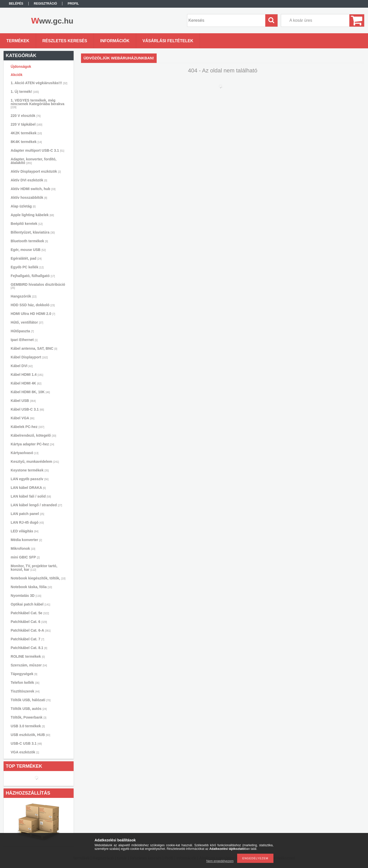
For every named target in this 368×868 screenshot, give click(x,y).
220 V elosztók (26, 116)
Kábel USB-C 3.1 (27, 409)
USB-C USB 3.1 (26, 743)
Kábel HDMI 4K (26, 383)
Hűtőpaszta (22, 331)
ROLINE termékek (28, 656)
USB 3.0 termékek (28, 726)
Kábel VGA (22, 418)
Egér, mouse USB (28, 250)
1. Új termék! (25, 92)
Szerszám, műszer (29, 665)
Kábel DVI (22, 366)
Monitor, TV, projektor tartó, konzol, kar (34, 568)
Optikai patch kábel (31, 604)
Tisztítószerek (25, 691)
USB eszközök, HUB (30, 735)
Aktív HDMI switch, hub (33, 189)
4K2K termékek (26, 133)
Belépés (16, 4)
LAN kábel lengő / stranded (36, 505)
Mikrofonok (23, 548)
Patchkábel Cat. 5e (30, 613)
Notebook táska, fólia (31, 587)
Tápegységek (24, 674)
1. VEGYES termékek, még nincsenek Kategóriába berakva (38, 103)
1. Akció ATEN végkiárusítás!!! (39, 83)
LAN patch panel (27, 514)
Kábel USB (23, 401)
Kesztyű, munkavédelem (35, 462)
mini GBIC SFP (25, 557)
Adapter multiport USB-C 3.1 (38, 150)
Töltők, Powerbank (28, 717)
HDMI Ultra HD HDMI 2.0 (33, 314)
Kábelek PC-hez (27, 427)
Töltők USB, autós (29, 709)
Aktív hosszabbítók (29, 197)
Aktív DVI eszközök (29, 180)
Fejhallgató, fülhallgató (33, 276)
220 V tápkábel (26, 124)
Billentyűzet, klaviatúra (33, 232)
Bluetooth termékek (29, 241)
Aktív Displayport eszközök (36, 171)
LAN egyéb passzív (30, 479)
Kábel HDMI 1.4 (27, 375)
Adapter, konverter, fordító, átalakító (34, 161)
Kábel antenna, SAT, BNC (34, 348)
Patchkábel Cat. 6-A (31, 630)
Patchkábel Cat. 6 (29, 622)
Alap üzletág (23, 206)
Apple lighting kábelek (32, 215)
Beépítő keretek (27, 224)
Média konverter (26, 540)
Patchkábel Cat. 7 (27, 639)
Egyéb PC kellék (27, 267)
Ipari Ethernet (24, 340)
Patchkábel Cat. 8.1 (29, 648)
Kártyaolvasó (25, 453)
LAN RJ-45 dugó (27, 522)
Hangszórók (24, 296)
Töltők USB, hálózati (31, 700)
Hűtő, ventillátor (27, 322)
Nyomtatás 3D (26, 596)
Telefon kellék (25, 683)
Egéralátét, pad (26, 258)
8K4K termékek (26, 142)
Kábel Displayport (29, 357)
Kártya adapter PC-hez (32, 444)
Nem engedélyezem (220, 861)
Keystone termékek (30, 470)
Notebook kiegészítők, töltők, (38, 578)
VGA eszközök (25, 752)
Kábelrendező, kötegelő (33, 435)
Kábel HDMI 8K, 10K (30, 392)
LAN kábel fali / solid (31, 496)
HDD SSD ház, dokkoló (33, 305)
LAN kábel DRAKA (28, 488)
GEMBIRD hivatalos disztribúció (38, 286)
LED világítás (25, 531)
